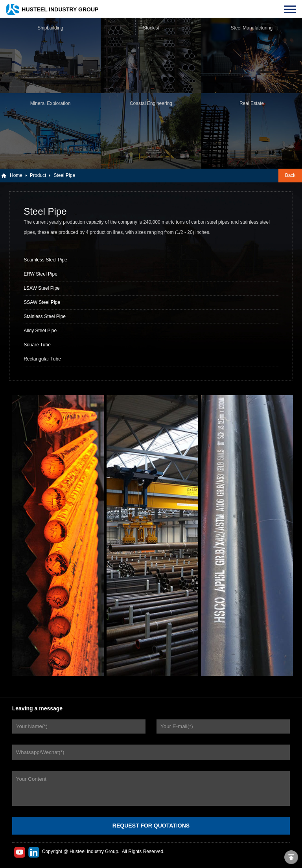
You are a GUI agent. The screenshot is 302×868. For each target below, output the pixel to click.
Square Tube (37, 345)
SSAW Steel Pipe (42, 302)
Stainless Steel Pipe (45, 316)
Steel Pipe (64, 175)
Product (38, 175)
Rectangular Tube (42, 359)
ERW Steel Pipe (41, 274)
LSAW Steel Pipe (42, 288)
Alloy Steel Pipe (40, 331)
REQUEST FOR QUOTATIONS (151, 826)
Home (16, 175)
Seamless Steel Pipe (45, 260)
